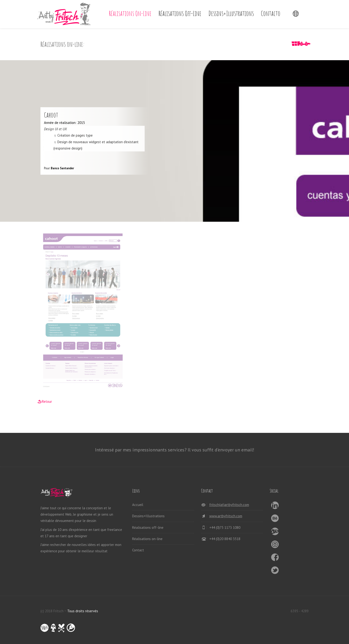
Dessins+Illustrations (231, 13)
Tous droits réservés (83, 611)
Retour (47, 401)
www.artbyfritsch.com (226, 516)
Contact (138, 550)
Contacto (271, 13)
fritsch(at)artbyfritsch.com (229, 505)
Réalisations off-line (180, 13)
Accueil (138, 505)
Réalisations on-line (130, 13)
